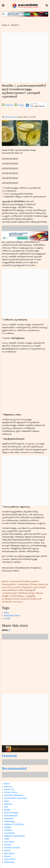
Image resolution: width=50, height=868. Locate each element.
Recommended (14, 769)
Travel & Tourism (12, 848)
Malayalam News (12, 616)
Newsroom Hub (11, 117)
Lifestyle (8, 830)
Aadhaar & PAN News (14, 825)
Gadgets (8, 827)
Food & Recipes (11, 813)
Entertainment (11, 816)
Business (8, 804)
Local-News (9, 833)
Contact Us (9, 790)
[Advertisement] (25, 57)
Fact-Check (9, 842)
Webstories (9, 862)
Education (9, 819)
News (7, 613)
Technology (9, 822)
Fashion (8, 845)
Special (7, 856)
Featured (9, 756)
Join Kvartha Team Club (15, 798)
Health (14, 25)
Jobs (6, 807)
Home (5, 25)
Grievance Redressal (14, 795)
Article (7, 851)
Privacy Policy (11, 793)
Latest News (10, 859)
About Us (8, 787)
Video (7, 839)
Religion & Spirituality (14, 836)
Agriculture (9, 854)
